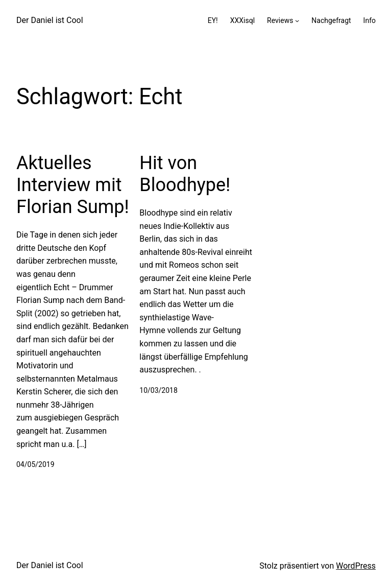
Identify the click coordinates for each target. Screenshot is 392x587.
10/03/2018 (158, 390)
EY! (213, 20)
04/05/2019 (35, 464)
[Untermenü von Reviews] (297, 20)
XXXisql (242, 20)
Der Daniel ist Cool (50, 20)
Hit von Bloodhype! (185, 174)
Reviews (280, 20)
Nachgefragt (331, 20)
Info (370, 20)
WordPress (356, 566)
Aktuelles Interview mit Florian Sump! (73, 185)
